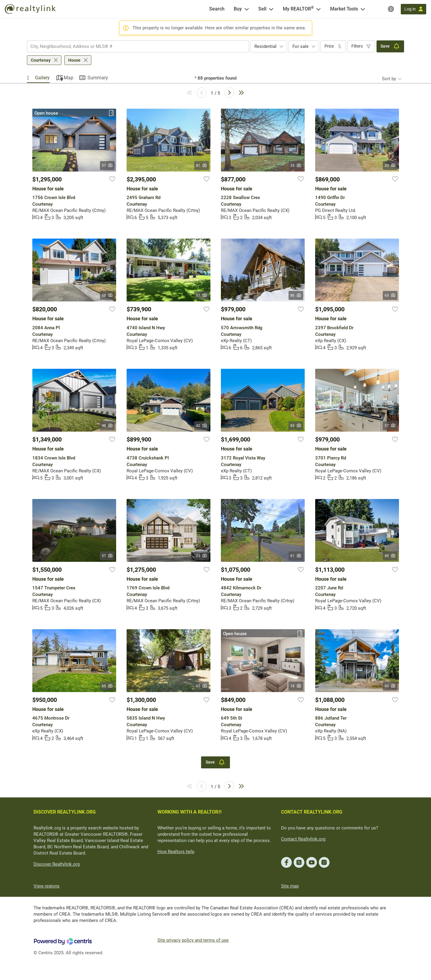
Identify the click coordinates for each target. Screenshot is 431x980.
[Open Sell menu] (271, 9)
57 (202, 295)
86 (296, 295)
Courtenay (41, 60)
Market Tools (344, 9)
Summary (98, 78)
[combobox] (138, 46)
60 (390, 686)
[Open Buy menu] (247, 9)
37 (107, 166)
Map (69, 78)
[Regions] (391, 9)
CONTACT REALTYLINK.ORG (312, 812)
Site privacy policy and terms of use (193, 940)
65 (390, 295)
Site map (290, 886)
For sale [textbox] (301, 46)
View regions (47, 886)
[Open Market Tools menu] (363, 9)
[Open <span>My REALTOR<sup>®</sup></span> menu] (318, 9)
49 (390, 556)
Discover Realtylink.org (57, 864)
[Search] (217, 9)
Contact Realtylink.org (303, 839)
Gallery (42, 78)
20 (390, 166)
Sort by (389, 79)
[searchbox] (134, 46)
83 (296, 426)
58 (107, 295)
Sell (262, 9)
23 (202, 556)
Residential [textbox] (265, 46)
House (74, 60)
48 (107, 426)
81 (202, 166)
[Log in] (413, 9)
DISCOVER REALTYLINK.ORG (65, 812)
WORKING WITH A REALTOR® (190, 812)
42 (202, 426)
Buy (238, 9)
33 (296, 166)
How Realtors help (176, 852)
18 (296, 686)
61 (296, 556)
